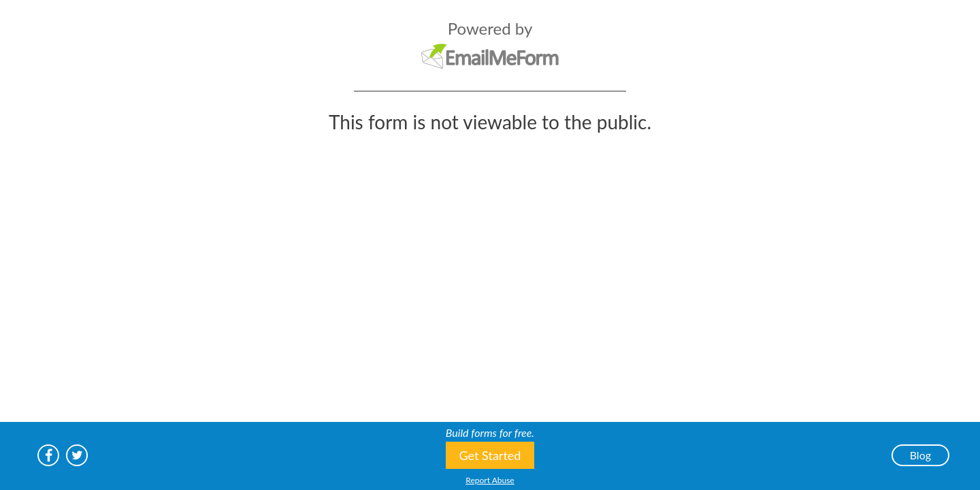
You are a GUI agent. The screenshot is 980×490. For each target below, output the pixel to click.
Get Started (490, 455)
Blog (920, 455)
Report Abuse (490, 480)
